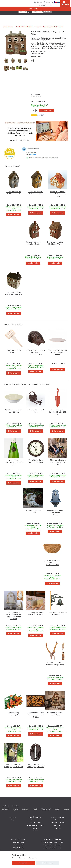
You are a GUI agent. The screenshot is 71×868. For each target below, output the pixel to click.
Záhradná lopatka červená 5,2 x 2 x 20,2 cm (58, 412)
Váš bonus (49, 2)
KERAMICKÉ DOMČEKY (24, 27)
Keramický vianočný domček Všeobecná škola (58, 194)
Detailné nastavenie (48, 863)
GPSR (35, 831)
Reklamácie (35, 820)
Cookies (58, 828)
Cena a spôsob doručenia (35, 825)
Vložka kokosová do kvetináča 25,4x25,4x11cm (52, 563)
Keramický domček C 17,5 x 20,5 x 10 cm (49, 27)
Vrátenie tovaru (35, 823)
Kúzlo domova (8, 27)
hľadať (47, 11)
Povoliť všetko (23, 863)
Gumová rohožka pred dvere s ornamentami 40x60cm (36, 715)
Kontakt (39, 2)
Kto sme (35, 828)
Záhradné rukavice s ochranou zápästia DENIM (58, 462)
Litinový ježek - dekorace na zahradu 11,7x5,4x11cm (36, 352)
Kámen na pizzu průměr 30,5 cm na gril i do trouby (58, 352)
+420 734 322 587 (47, 5)
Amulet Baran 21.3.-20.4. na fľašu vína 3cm (14, 462)
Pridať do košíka (46, 110)
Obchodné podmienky (58, 823)
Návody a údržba (35, 817)
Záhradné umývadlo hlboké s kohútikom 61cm (55, 512)
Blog (13, 820)
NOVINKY (13, 817)
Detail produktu (14, 215)
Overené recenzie (58, 817)
